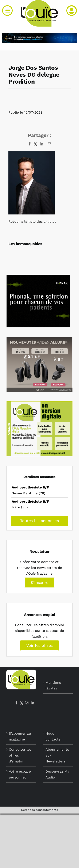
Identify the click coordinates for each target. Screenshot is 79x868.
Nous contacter (54, 736)
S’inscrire (39, 583)
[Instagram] (27, 703)
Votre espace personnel (20, 774)
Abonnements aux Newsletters (57, 755)
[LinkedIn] (32, 703)
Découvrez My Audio (57, 774)
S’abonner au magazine (20, 736)
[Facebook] (16, 703)
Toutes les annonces (39, 521)
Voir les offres (40, 645)
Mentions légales (53, 686)
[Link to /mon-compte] (72, 11)
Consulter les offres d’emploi (20, 755)
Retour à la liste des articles (32, 222)
